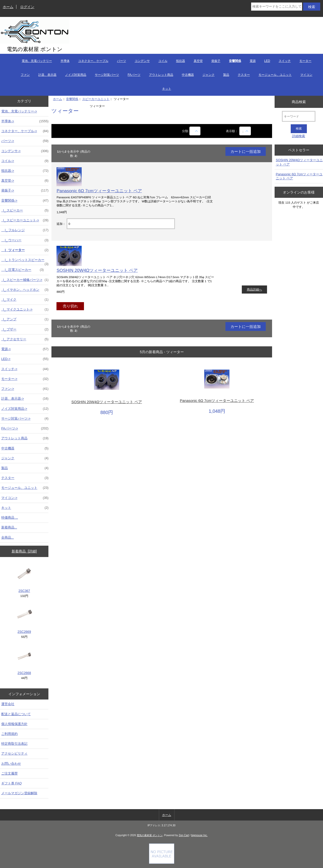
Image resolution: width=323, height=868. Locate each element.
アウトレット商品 (161, 75)
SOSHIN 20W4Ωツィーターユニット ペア (97, 270)
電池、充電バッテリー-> (19, 111)
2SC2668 (24, 660)
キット (167, 89)
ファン (25, 75)
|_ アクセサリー (25, 339)
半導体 (65, 61)
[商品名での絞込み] (195, 131)
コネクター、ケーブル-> (25, 131)
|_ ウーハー (25, 240)
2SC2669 (24, 619)
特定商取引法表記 (14, 744)
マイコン (306, 75)
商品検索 (299, 102)
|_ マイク (25, 300)
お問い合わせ (11, 764)
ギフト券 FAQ (11, 783)
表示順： (232, 131)
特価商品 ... (10, 517)
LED (267, 61)
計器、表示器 (47, 75)
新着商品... (9, 527)
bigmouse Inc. (199, 835)
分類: (185, 131)
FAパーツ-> (25, 428)
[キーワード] (299, 116)
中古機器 (188, 75)
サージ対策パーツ (107, 75)
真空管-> (25, 181)
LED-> (25, 359)
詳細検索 (299, 136)
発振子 (216, 61)
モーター (305, 61)
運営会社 (8, 704)
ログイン (27, 7)
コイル (163, 61)
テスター (244, 75)
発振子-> (25, 190)
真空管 (198, 61)
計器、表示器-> (25, 399)
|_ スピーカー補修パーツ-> (25, 280)
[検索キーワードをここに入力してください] (277, 7)
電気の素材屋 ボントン (150, 835)
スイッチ (285, 61)
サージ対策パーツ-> (25, 419)
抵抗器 (181, 61)
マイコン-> (25, 498)
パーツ (122, 61)
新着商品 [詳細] (24, 551)
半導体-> (25, 121)
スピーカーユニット (96, 99)
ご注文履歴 (9, 773)
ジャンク (209, 75)
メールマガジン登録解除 (19, 793)
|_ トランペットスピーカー (25, 261)
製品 (226, 75)
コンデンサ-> (25, 151)
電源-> (25, 349)
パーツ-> (25, 141)
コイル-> (25, 161)
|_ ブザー (25, 329)
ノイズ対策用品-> (25, 409)
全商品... (8, 537)
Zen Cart (184, 835)
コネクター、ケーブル (93, 61)
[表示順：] (245, 131)
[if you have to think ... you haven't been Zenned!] (162, 863)
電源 (253, 61)
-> (25, 201)
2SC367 (24, 578)
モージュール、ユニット (275, 75)
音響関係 (72, 99)
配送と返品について (16, 714)
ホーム (8, 7)
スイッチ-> (25, 369)
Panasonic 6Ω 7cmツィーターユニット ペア (99, 191)
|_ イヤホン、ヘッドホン (25, 290)
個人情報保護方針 (14, 724)
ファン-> (25, 389)
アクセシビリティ (14, 753)
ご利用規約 (9, 734)
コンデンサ (142, 61)
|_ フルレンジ (25, 230)
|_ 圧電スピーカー (22, 270)
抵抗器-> (25, 171)
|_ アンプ (25, 319)
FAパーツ (134, 75)
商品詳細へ (254, 289)
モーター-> (25, 379)
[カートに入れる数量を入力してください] (121, 224)
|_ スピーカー (25, 210)
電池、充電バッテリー (37, 61)
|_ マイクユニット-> (25, 309)
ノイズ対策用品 (76, 75)
